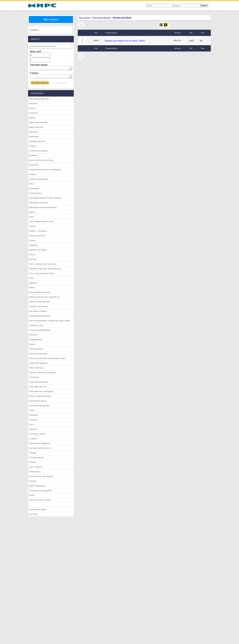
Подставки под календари (41, 391)
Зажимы (33, 174)
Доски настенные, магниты (41, 160)
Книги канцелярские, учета (41, 221)
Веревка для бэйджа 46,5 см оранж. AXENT (125, 41)
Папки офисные (36, 368)
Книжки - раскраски (38, 231)
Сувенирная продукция (40, 443)
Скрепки (33, 429)
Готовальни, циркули (38, 151)
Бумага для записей (38, 122)
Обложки (33, 335)
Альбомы (33, 103)
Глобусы (33, 146)
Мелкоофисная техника (40, 292)
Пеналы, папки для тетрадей (42, 372)
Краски (32, 254)
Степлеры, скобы (37, 434)
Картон (32, 212)
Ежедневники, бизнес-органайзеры (45, 170)
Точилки (33, 462)
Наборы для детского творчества (44, 297)
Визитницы (34, 136)
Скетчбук (33, 514)
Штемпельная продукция (40, 490)
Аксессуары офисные (39, 99)
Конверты (33, 245)
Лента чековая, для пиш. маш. (43, 264)
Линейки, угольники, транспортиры (45, 269)
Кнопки (32, 240)
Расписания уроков (38, 401)
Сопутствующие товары (40, 500)
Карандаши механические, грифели (45, 198)
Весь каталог (51, 19)
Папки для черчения (38, 363)
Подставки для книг (38, 387)
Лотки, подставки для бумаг (42, 273)
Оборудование (36, 339)
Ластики (33, 259)
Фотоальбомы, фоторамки (41, 476)
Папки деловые (36, 349)
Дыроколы (34, 165)
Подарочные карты (38, 509)
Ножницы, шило (36, 325)
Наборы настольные (38, 306)
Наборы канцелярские (39, 302)
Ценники (33, 481)
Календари (34, 188)
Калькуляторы (35, 193)
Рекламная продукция (39, 406)
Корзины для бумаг (38, 250)
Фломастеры (35, 472)
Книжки (32, 226)
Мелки (32, 288)
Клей (31, 217)
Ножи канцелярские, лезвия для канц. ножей (50, 321)
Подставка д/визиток (38, 382)
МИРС (42, 5)
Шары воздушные (37, 486)
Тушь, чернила (36, 467)
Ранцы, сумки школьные (40, 396)
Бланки (32, 108)
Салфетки (34, 415)
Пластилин (34, 377)
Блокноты (33, 113)
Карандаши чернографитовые (43, 207)
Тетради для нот (37, 457)
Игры (31, 184)
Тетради (33, 453)
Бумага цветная (36, 127)
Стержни (33, 439)
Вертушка (33, 132)
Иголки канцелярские (39, 179)
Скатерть (33, 420)
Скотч (32, 424)
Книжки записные (37, 236)
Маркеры (33, 283)
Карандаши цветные (38, 203)
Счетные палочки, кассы (40, 448)
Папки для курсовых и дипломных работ (48, 358)
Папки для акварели (38, 354)
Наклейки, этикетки (38, 311)
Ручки (32, 410)
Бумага (32, 118)
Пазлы (32, 344)
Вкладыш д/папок (37, 141)
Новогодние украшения (40, 316)
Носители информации (40, 330)
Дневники (33, 155)
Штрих (32, 495)
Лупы (31, 278)
